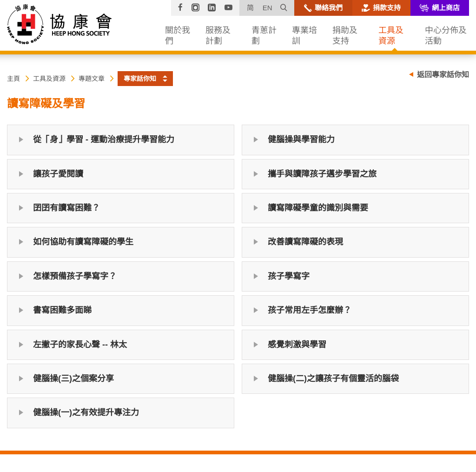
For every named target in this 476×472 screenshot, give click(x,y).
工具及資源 (49, 79)
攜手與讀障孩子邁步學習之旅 (322, 174)
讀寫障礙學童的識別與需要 (318, 208)
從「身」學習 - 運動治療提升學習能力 (104, 140)
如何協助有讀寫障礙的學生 (83, 242)
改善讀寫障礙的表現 (305, 242)
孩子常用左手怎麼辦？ (310, 310)
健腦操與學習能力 (301, 140)
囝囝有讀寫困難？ (66, 208)
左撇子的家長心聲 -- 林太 (80, 345)
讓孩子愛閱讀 (58, 174)
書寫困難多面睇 (62, 310)
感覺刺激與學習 (297, 345)
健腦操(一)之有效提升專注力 (86, 412)
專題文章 (92, 79)
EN (268, 8)
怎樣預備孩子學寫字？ (75, 276)
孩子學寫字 (289, 276)
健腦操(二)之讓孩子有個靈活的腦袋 (333, 379)
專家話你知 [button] (140, 79)
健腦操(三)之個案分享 (73, 379)
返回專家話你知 (443, 75)
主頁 (13, 79)
